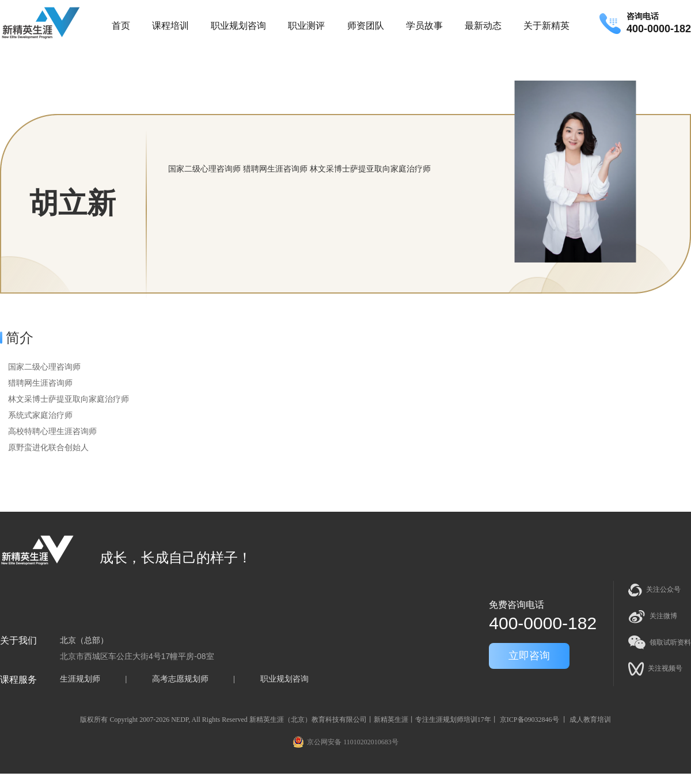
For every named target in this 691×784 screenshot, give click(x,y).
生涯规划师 (80, 679)
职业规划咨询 (238, 26)
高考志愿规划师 (180, 679)
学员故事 (424, 26)
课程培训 (170, 26)
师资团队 (366, 26)
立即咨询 (529, 656)
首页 (121, 26)
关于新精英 (546, 26)
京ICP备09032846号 (529, 720)
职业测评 (306, 26)
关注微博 (653, 616)
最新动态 (483, 26)
